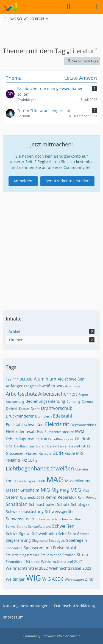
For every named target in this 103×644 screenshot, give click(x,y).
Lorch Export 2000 (31, 481)
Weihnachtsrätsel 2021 (62, 561)
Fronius (43, 439)
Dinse (24, 408)
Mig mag (60, 490)
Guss (86, 446)
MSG (76, 490)
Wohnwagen (74, 579)
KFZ (24, 460)
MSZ (86, 490)
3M (23, 379)
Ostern (12, 497)
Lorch (11, 481)
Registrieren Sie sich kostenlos (65, 162)
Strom (82, 554)
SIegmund (40, 541)
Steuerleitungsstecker (23, 555)
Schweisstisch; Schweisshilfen (58, 519)
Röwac (91, 497)
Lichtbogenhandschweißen (40, 468)
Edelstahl (62, 416)
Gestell (75, 446)
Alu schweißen (71, 379)
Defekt (12, 408)
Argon (83, 394)
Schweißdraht (16, 527)
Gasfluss (21, 446)
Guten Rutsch (39, 453)
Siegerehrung (18, 540)
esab (31, 431)
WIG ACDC (53, 579)
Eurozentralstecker (59, 432)
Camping (73, 402)
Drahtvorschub (57, 408)
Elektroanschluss (83, 425)
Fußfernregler (63, 439)
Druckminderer (20, 416)
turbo (35, 562)
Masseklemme (78, 481)
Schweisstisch (20, 519)
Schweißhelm (44, 533)
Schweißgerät (18, 533)
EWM (80, 431)
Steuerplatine (51, 555)
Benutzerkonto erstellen (67, 181)
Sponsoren (14, 548)
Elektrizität (57, 424)
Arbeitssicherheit (58, 394)
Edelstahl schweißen (25, 425)
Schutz (63, 504)
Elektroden (16, 431)
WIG (34, 578)
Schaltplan (17, 504)
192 (9, 379)
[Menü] (96, 7)
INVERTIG (13, 460)
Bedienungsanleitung (45, 401)
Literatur (82, 469)
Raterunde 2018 (32, 497)
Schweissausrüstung (25, 511)
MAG (55, 479)
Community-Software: (51, 636)
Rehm (51, 497)
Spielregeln (77, 540)
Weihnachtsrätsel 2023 (70, 568)
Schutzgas (80, 504)
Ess (40, 431)
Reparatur (67, 497)
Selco (62, 534)
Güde (58, 453)
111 (16, 379)
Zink (89, 579)
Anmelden (23, 181)
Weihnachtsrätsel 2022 (27, 568)
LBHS (33, 460)
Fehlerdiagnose (20, 439)
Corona (87, 402)
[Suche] (68, 7)
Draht (35, 409)
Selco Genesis (79, 534)
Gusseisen (15, 453)
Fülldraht (83, 439)
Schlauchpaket (42, 504)
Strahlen (69, 555)
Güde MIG (74, 453)
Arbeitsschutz (21, 394)
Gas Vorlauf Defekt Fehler (48, 446)
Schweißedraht (39, 527)
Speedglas (57, 541)
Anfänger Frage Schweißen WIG (35, 386)
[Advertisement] (52, 34)
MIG (45, 490)
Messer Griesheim (23, 490)
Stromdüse (14, 562)
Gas (9, 446)
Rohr (81, 497)
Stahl (71, 547)
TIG (27, 561)
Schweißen (63, 526)
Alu (29, 379)
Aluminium (45, 379)
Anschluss (73, 386)
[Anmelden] (82, 7)
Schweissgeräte (59, 511)
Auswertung (15, 402)
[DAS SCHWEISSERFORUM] (10, 7)
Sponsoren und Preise (44, 548)
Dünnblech (43, 416)
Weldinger (15, 579)
